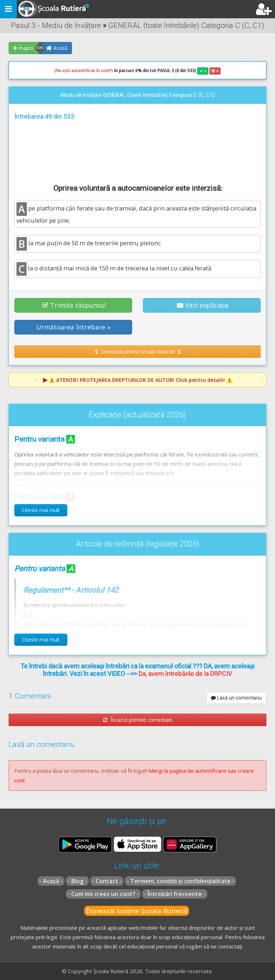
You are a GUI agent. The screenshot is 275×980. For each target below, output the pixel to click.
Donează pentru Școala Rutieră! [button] (138, 352)
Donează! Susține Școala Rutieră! (137, 911)
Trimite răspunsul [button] (74, 305)
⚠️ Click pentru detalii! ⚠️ (141, 380)
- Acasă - (51, 881)
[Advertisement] (137, 151)
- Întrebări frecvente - (175, 894)
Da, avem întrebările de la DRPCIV (185, 674)
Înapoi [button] (23, 48)
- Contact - (107, 881)
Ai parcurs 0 (96, 71)
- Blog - (77, 881)
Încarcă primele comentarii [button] (138, 720)
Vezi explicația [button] (203, 305)
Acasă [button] (57, 48)
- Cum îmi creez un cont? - (103, 894)
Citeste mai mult (41, 510)
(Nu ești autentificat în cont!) (84, 70)
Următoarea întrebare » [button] (73, 327)
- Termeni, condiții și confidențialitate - (180, 881)
